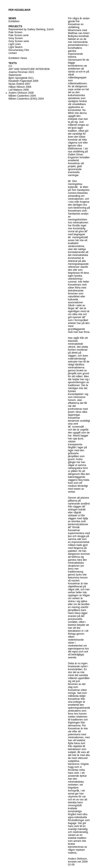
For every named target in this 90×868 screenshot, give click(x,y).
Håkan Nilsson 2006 (20, 87)
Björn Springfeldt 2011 (21, 78)
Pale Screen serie (19, 35)
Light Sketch (15, 47)
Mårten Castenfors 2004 (22, 96)
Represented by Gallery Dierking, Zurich (31, 29)
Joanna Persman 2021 (21, 72)
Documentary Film (19, 50)
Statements (15, 75)
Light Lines (15, 44)
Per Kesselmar (19, 10)
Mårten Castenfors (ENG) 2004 (26, 99)
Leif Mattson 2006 (19, 90)
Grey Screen (16, 38)
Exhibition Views (18, 58)
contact (13, 53)
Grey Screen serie (19, 41)
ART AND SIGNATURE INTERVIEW (29, 69)
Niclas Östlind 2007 (19, 84)
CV (10, 66)
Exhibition (14, 21)
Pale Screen (15, 32)
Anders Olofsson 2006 (21, 93)
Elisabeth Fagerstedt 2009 (23, 81)
